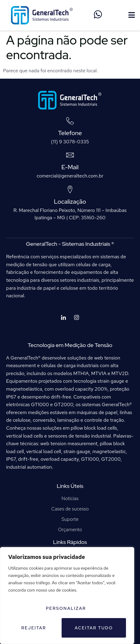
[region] (67, 596)
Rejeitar (34, 628)
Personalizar (66, 608)
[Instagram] (77, 318)
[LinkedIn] (63, 318)
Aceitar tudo (94, 628)
